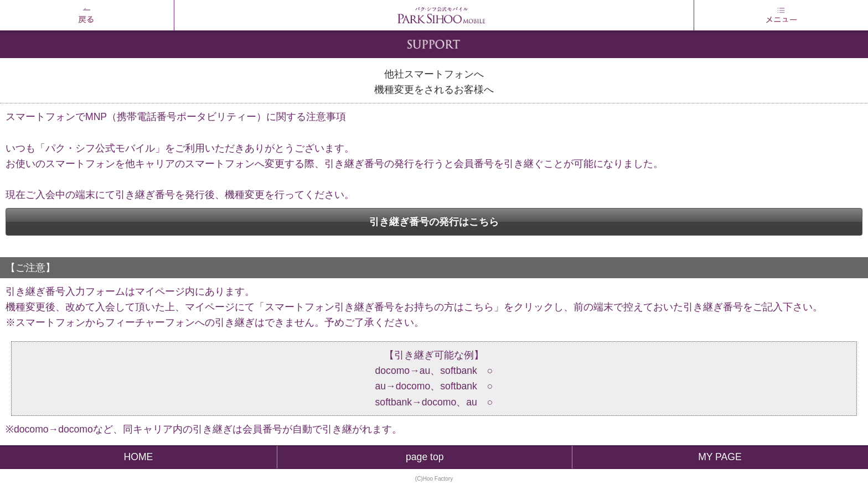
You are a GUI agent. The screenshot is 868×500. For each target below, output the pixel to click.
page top (425, 457)
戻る (87, 15)
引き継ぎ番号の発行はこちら (434, 222)
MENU (781, 15)
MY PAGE (720, 457)
